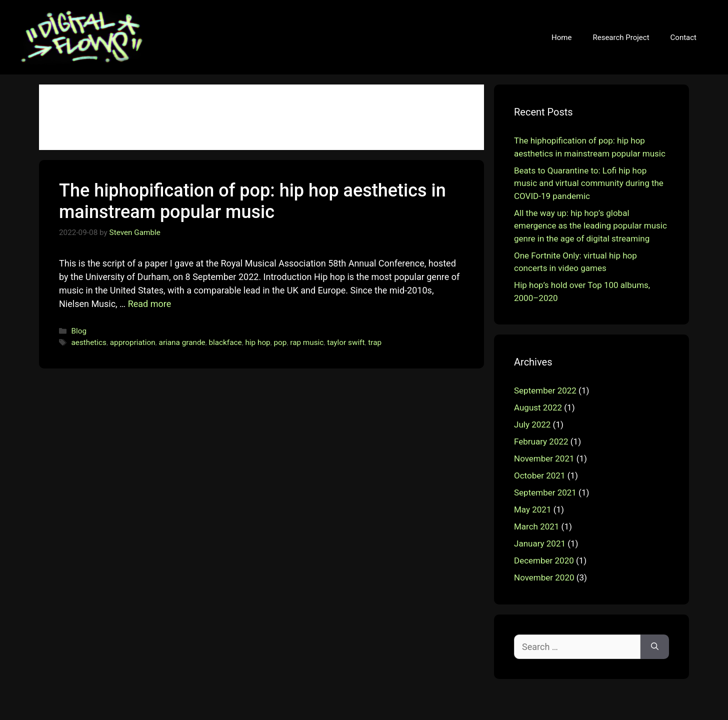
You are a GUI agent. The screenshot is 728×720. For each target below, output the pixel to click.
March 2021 (536, 526)
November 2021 (544, 458)
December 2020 (544, 560)
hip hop (257, 342)
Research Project (621, 37)
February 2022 (541, 441)
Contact (683, 37)
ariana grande (182, 342)
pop (280, 342)
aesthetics (89, 342)
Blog (79, 331)
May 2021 (532, 509)
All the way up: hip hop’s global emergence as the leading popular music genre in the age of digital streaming (590, 226)
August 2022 (538, 407)
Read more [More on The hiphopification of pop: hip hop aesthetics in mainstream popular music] (150, 304)
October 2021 (539, 475)
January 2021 (540, 543)
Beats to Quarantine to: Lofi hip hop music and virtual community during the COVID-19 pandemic (589, 183)
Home (561, 37)
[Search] (655, 647)
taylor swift (346, 342)
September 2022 (545, 390)
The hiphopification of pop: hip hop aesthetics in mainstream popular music (252, 201)
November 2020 (544, 577)
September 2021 (545, 492)
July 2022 (532, 424)
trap (375, 342)
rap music (307, 342)
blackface (225, 342)
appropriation (133, 342)
